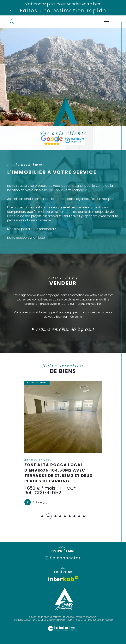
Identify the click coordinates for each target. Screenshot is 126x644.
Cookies (110, 620)
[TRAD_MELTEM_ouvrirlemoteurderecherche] (12, 22)
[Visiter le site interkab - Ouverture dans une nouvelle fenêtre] (63, 579)
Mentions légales (56, 620)
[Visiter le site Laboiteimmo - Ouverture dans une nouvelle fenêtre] (63, 633)
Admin (71, 620)
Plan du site (38, 620)
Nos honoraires (21, 620)
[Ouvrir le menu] (107, 22)
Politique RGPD (96, 620)
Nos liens (81, 620)
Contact (121, 210)
